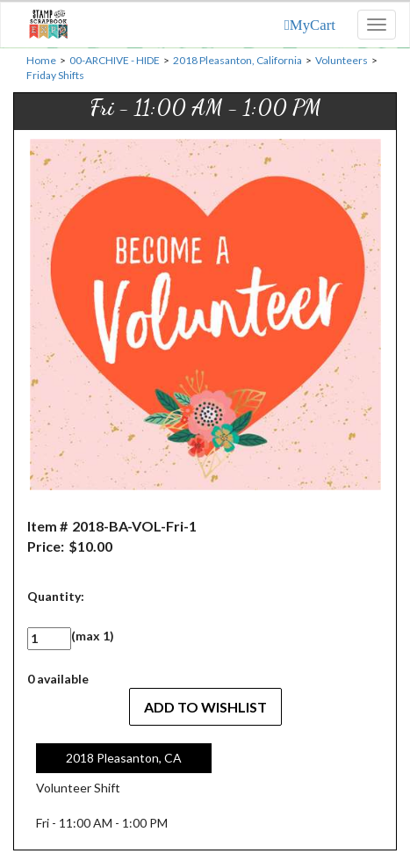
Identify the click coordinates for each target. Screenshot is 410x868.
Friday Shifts (55, 75)
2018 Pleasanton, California (237, 60)
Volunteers (342, 60)
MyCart (313, 25)
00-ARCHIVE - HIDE (115, 60)
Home (41, 60)
